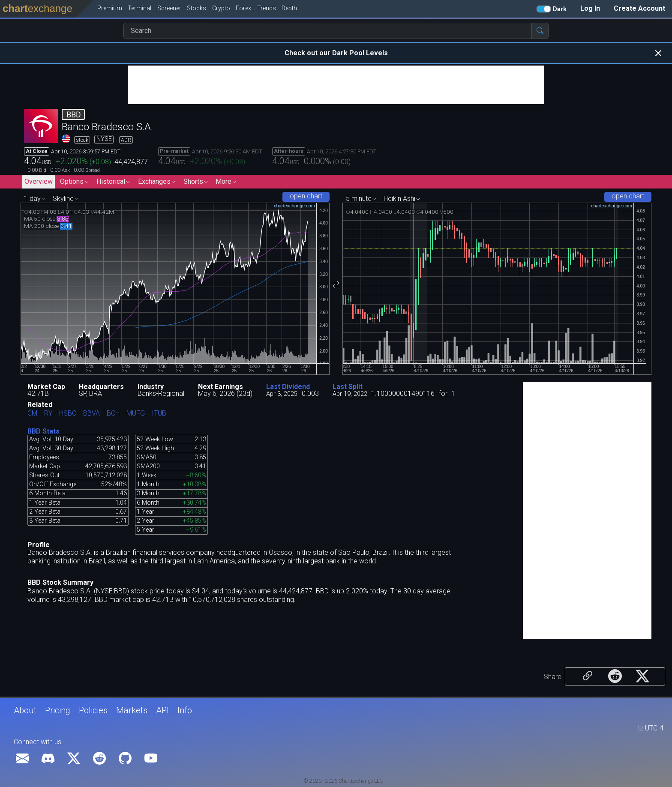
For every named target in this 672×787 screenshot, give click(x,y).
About (25, 710)
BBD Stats (43, 431)
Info (185, 710)
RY (48, 414)
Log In (590, 8)
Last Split (348, 387)
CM (32, 414)
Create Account (639, 8)
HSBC (68, 414)
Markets (132, 710)
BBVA (91, 414)
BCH (113, 414)
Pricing (58, 710)
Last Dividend (288, 387)
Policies (93, 710)
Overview (39, 181)
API (162, 710)
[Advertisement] (336, 85)
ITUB (159, 414)
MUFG (136, 414)
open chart (306, 196)
